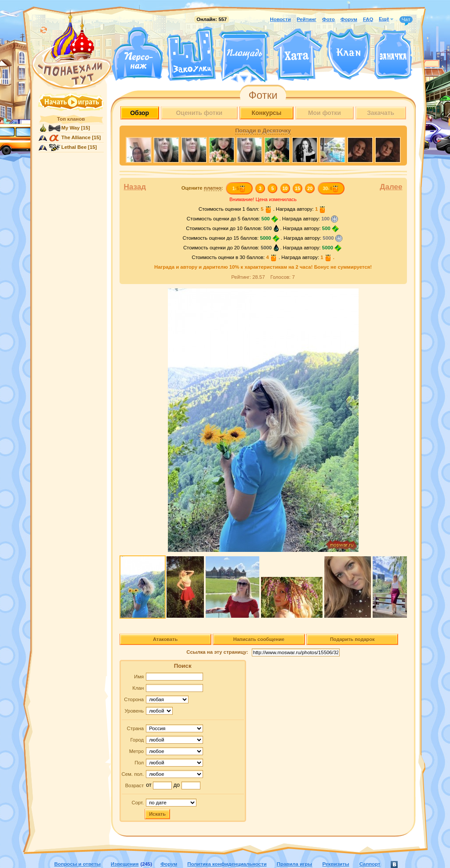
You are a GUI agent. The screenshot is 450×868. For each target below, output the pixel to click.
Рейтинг (307, 19)
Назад (135, 187)
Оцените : (202, 188)
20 (310, 188)
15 (298, 188)
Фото (328, 19)
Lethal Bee (74, 147)
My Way (71, 128)
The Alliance (76, 137)
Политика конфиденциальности (227, 864)
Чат (406, 20)
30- (331, 188)
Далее (391, 187)
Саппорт (370, 864)
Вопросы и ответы (77, 864)
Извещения (125, 864)
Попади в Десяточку (263, 131)
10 (285, 188)
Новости (280, 19)
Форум (349, 19)
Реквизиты (336, 864)
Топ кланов (71, 119)
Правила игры (294, 864)
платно (213, 188)
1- (239, 188)
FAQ (368, 19)
